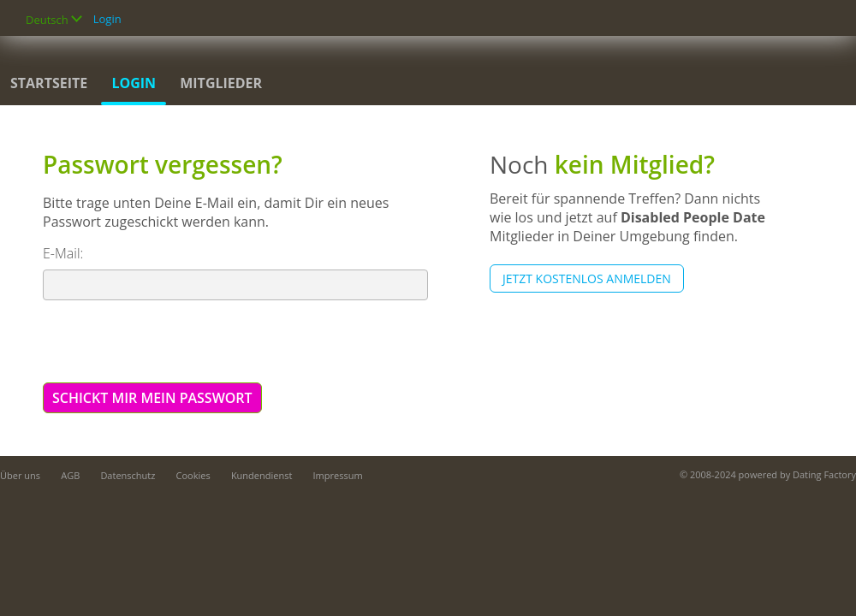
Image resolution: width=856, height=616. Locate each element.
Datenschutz (128, 475)
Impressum (338, 475)
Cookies (193, 475)
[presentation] (173, 341)
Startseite (49, 83)
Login (107, 19)
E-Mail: (63, 253)
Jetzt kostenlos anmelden (587, 278)
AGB (70, 475)
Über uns (20, 475)
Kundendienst (262, 475)
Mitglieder (221, 83)
